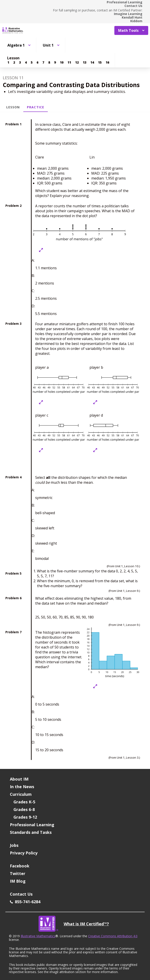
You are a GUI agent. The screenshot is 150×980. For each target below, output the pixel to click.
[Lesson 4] (26, 62)
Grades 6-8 (24, 809)
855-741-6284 (25, 902)
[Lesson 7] (43, 62)
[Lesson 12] (77, 62)
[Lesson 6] (37, 62)
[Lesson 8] (49, 62)
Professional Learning (125, 2)
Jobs (14, 845)
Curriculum (21, 794)
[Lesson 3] (20, 62)
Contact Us (133, 6)
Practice (35, 107)
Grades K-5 (24, 802)
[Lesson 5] (32, 62)
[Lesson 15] (100, 62)
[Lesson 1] (8, 62)
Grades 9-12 (25, 817)
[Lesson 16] (107, 62)
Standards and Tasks (31, 832)
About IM (19, 779)
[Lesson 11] (69, 62)
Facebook (20, 866)
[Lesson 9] (55, 62)
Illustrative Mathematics (38, 936)
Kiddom (136, 21)
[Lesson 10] (62, 62)
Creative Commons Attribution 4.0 (113, 936)
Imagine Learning (128, 14)
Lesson (13, 107)
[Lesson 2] (14, 62)
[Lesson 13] (85, 62)
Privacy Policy (24, 853)
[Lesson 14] (92, 62)
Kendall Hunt (132, 17)
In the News (22, 787)
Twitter (18, 873)
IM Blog (18, 881)
